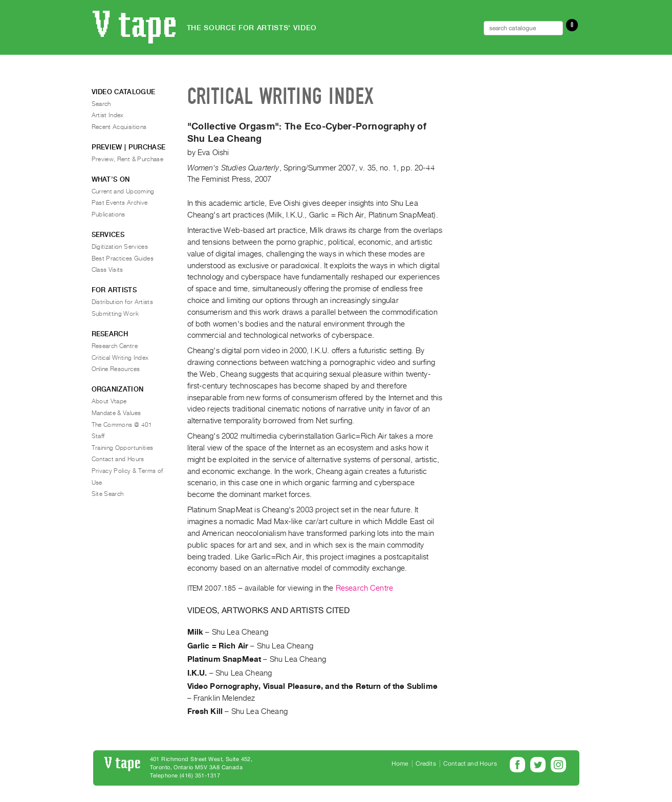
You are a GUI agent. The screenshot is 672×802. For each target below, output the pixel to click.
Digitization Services (120, 247)
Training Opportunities (123, 448)
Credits (426, 764)
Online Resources (116, 369)
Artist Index (108, 115)
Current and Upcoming (123, 191)
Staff (98, 436)
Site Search (108, 494)
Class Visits (107, 270)
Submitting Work (115, 314)
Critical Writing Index (120, 358)
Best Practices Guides (123, 258)
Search (101, 104)
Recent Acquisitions (119, 127)
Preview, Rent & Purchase (128, 159)
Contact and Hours (118, 459)
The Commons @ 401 (122, 425)
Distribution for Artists (123, 302)
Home (400, 764)
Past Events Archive (120, 203)
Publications (109, 214)
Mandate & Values (116, 413)
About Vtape (109, 401)
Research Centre (364, 588)
